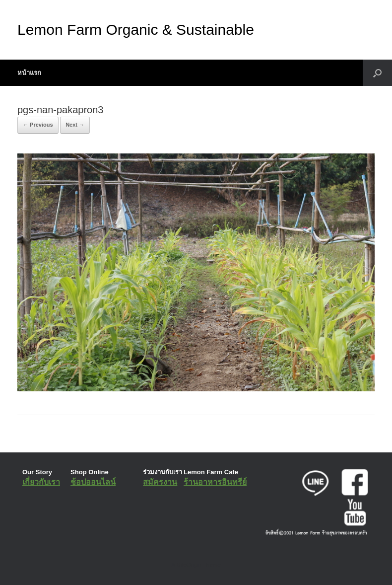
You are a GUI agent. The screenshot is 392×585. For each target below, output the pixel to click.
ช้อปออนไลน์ (93, 482)
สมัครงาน (160, 482)
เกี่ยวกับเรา (41, 482)
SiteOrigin (189, 565)
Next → (75, 125)
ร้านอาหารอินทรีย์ (215, 482)
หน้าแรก (29, 73)
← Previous (38, 125)
